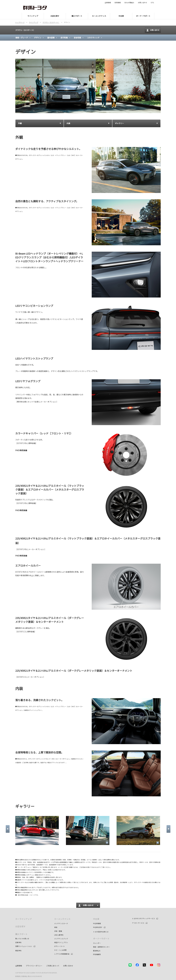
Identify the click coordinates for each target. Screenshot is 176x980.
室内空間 (51, 38)
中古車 (96, 919)
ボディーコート (59, 946)
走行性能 (64, 38)
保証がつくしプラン (61, 942)
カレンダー (97, 943)
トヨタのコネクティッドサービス (143, 918)
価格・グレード (22, 38)
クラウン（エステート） (25, 30)
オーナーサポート (101, 938)
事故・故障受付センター (102, 947)
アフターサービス (138, 923)
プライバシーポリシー (34, 966)
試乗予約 (18, 942)
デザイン (38, 38)
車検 (56, 927)
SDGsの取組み (129, 3)
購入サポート (21, 934)
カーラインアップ (23, 919)
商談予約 (18, 951)
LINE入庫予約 (59, 935)
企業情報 (108, 3)
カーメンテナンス (62, 919)
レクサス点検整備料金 (62, 954)
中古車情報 (97, 923)
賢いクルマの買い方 (22, 939)
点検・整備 (58, 931)
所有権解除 (97, 954)
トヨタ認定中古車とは (101, 932)
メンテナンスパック (61, 939)
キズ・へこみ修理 (60, 950)
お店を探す (20, 926)
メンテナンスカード (61, 923)
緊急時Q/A (97, 951)
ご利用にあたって (53, 966)
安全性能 (77, 38)
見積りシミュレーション (24, 946)
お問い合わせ (142, 3)
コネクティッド (93, 38)
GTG (152, 3)
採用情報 (118, 3)
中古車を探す (98, 927)
